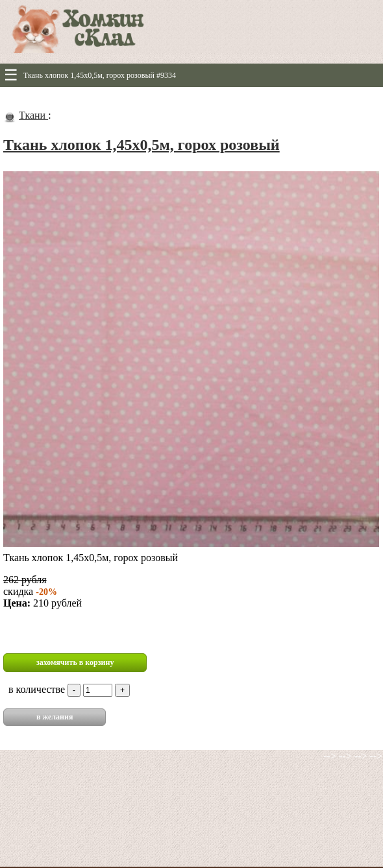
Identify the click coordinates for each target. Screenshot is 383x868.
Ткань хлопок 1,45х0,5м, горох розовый (142, 145)
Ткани (33, 115)
